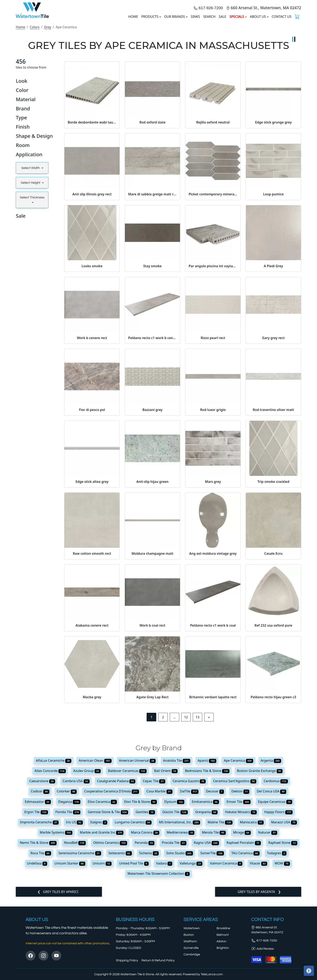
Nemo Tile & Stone (38, 920)
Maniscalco (252, 900)
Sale (222, 55)
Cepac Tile (154, 859)
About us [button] (258, 55)
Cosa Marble (159, 869)
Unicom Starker (70, 941)
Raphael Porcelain (244, 920)
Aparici (207, 838)
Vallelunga (191, 941)
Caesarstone (42, 859)
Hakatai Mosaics (241, 889)
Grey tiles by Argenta (257, 969)
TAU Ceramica (245, 930)
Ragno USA (206, 920)
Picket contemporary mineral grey (213, 272)
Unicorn (102, 941)
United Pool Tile (134, 941)
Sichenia (149, 930)
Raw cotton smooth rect (92, 631)
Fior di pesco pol (92, 487)
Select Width (31, 246)
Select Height (31, 260)
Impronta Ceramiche (39, 900)
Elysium (174, 879)
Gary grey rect (273, 415)
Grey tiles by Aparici (60, 969)
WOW (282, 941)
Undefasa (37, 941)
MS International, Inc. (180, 900)
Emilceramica (205, 879)
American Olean (95, 838)
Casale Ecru (273, 631)
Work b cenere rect (92, 415)
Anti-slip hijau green (152, 559)
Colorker (67, 869)
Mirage (242, 910)
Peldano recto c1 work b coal (213, 703)
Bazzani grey (152, 487)
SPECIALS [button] (237, 55)
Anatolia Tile (177, 838)
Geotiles (145, 889)
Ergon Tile (36, 889)
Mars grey (213, 559)
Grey (48, 105)
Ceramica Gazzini (189, 859)
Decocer (215, 869)
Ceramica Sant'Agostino (235, 859)
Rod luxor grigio (213, 487)
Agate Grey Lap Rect (152, 775)
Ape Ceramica (238, 838)
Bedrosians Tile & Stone (207, 848)
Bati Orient (166, 848)
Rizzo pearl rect (213, 415)
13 (197, 795)
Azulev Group (87, 848)
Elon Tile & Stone (141, 879)
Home (21, 105)
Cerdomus (276, 859)
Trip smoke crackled (273, 559)
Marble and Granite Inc (102, 910)
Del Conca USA (271, 869)
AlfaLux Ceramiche (54, 838)
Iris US (74, 900)
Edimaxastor (38, 879)
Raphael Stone (283, 920)
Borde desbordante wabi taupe (92, 200)
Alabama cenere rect (92, 703)
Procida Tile (174, 920)
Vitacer (258, 941)
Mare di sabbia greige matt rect (152, 272)
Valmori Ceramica (226, 941)
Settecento (120, 930)
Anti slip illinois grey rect (92, 272)
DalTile (189, 869)
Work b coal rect (153, 703)
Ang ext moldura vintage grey (213, 631)
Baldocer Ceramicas (127, 848)
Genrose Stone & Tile (108, 889)
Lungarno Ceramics (133, 900)
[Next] (209, 795)
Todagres (277, 930)
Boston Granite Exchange (260, 848)
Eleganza (69, 879)
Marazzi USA (284, 900)
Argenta (271, 838)
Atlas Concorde (50, 848)
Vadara (164, 941)
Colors (35, 105)
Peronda (144, 920)
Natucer (268, 910)
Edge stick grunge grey (273, 200)
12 (186, 795)
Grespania (206, 889)
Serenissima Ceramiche (80, 930)
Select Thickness (32, 275)
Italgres (99, 900)
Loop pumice (273, 272)
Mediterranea (181, 910)
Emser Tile (238, 879)
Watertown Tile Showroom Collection (158, 951)
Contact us (282, 55)
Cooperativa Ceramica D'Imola (112, 869)
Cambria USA (76, 859)
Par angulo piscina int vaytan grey (213, 344)
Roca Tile (41, 930)
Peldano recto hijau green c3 (273, 775)
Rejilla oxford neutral (213, 200)
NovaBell (75, 920)
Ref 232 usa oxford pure (273, 703)
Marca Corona (145, 910)
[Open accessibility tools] (309, 971)
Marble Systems (56, 910)
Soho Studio (179, 930)
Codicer (40, 869)
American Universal (137, 838)
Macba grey (92, 775)
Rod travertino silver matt (273, 487)
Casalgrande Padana (116, 859)
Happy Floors (278, 889)
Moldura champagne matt (152, 631)
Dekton (240, 869)
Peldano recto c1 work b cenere (152, 415)
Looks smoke (92, 344)
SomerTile (212, 930)
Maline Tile (220, 900)
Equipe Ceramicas (275, 879)
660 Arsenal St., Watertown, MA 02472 (266, 46)
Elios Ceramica (102, 879)
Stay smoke (152, 344)
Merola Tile (214, 910)
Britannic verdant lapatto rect (213, 775)
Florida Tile (68, 889)
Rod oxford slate (152, 200)
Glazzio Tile (175, 889)
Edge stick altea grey (92, 559)
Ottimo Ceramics (110, 920)
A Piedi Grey (273, 344)
